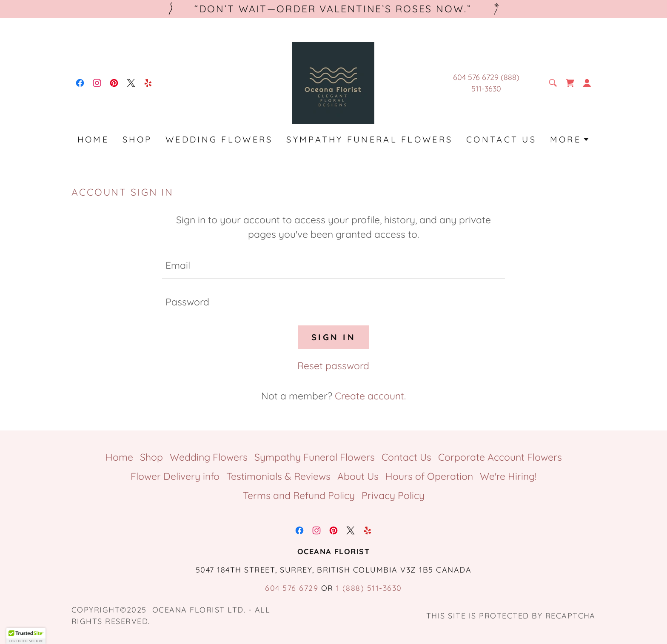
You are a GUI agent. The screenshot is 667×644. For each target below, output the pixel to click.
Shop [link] (137, 139)
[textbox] (333, 265)
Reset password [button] (333, 366)
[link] (80, 83)
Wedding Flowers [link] (219, 139)
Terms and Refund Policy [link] (299, 495)
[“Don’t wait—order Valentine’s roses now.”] (333, 9)
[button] (587, 83)
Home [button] (119, 457)
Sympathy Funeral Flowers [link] (369, 139)
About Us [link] (358, 476)
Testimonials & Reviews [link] (278, 476)
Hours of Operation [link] (429, 476)
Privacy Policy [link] (393, 495)
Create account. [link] (370, 396)
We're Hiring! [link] (508, 476)
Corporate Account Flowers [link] (500, 457)
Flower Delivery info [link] (175, 476)
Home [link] (93, 139)
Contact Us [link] (501, 139)
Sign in (333, 337)
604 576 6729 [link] (292, 588)
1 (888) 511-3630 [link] (369, 588)
